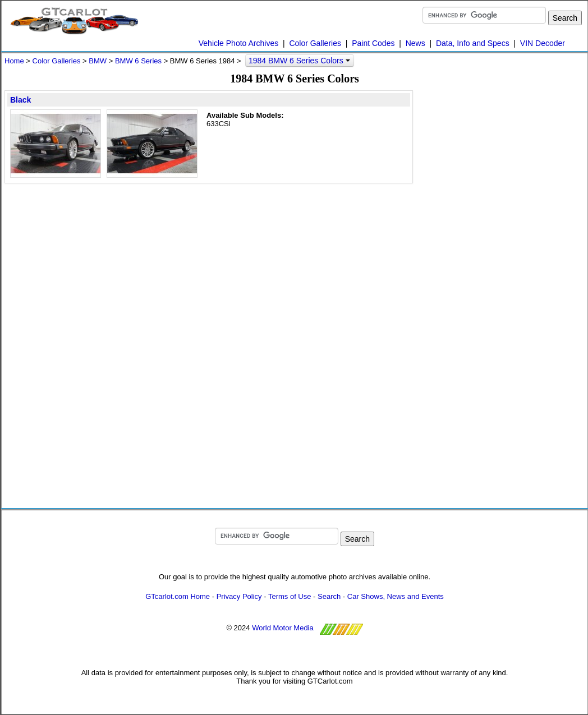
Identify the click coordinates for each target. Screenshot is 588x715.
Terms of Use (290, 596)
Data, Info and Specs (473, 43)
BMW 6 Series (138, 61)
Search (329, 596)
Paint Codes (373, 43)
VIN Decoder (543, 43)
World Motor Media (283, 628)
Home (14, 61)
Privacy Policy (239, 596)
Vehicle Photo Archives (238, 43)
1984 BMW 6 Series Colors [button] (299, 61)
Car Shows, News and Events (396, 596)
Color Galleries (315, 43)
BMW (98, 61)
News (415, 43)
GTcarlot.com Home (178, 596)
